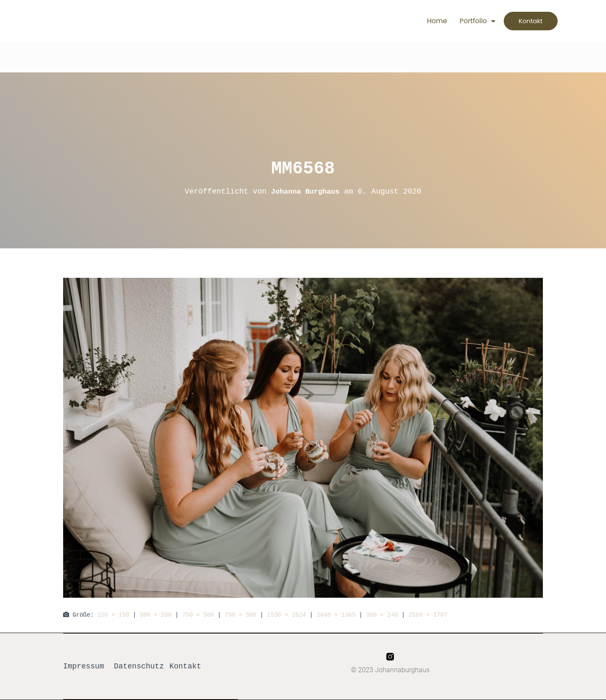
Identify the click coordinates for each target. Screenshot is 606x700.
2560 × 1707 (428, 615)
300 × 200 (156, 615)
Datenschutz (139, 666)
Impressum (84, 666)
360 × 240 (382, 615)
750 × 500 (198, 615)
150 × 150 (113, 615)
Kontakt (185, 666)
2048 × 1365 (336, 615)
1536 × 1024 (287, 615)
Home (426, 21)
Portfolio (467, 21)
